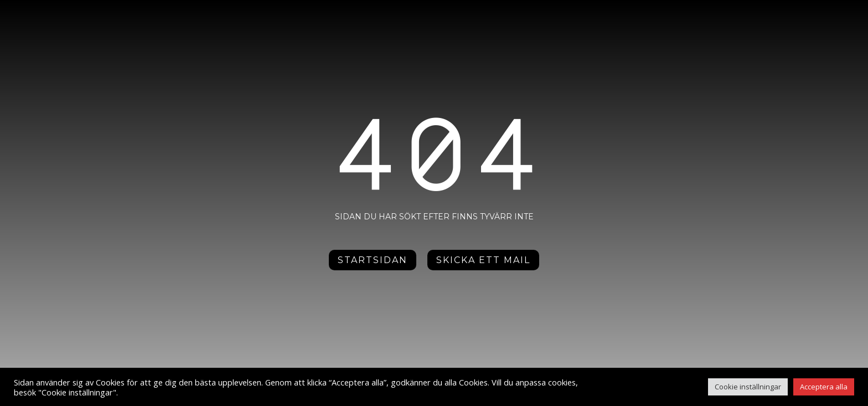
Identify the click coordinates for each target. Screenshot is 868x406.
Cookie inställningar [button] (748, 387)
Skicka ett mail (483, 250)
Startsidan (373, 250)
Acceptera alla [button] (824, 387)
